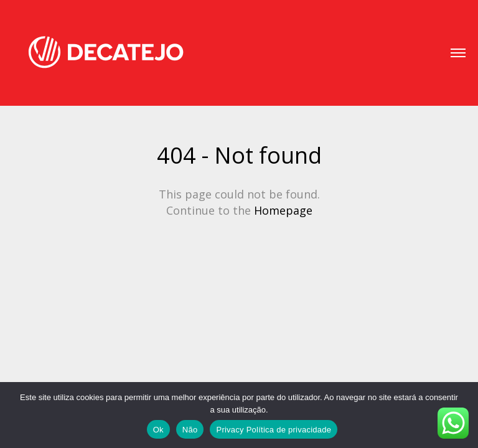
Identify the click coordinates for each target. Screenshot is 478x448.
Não (190, 430)
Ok (158, 430)
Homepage (283, 210)
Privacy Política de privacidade (274, 430)
